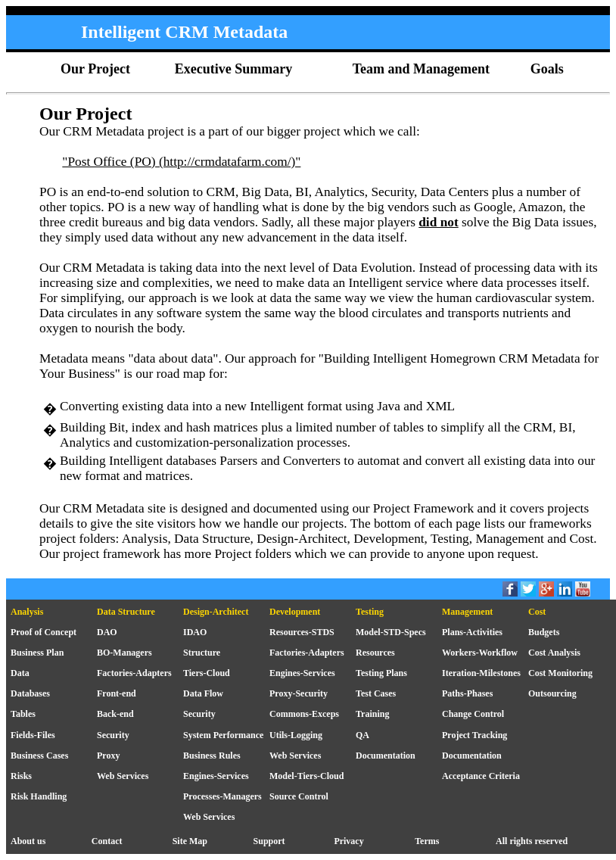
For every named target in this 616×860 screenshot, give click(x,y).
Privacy (348, 841)
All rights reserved (532, 841)
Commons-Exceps (304, 714)
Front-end (117, 693)
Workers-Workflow (480, 653)
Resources (375, 653)
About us (28, 841)
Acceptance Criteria (481, 776)
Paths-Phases (467, 693)
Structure (202, 653)
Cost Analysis (554, 653)
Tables (23, 714)
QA (362, 735)
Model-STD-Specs (391, 632)
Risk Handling (39, 796)
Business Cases (39, 756)
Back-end (115, 714)
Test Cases (376, 693)
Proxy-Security (299, 693)
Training (372, 714)
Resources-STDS (302, 632)
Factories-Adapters (307, 653)
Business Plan (37, 653)
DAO (107, 632)
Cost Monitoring (560, 673)
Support (269, 841)
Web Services (295, 756)
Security (199, 714)
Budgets (544, 632)
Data (20, 673)
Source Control (299, 796)
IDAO (195, 632)
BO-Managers (124, 653)
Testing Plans (381, 673)
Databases (30, 693)
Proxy (108, 756)
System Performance (223, 735)
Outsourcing (552, 693)
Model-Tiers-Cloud (306, 776)
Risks (21, 776)
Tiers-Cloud (207, 673)
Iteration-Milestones (481, 673)
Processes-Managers (222, 796)
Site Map (190, 841)
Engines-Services (302, 673)
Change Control (473, 714)
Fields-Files (33, 735)
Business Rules (212, 756)
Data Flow (203, 693)
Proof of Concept (44, 632)
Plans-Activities (472, 632)
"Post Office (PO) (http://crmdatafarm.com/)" (181, 162)
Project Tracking (474, 735)
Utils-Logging (296, 735)
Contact (107, 841)
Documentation (386, 756)
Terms (427, 841)
